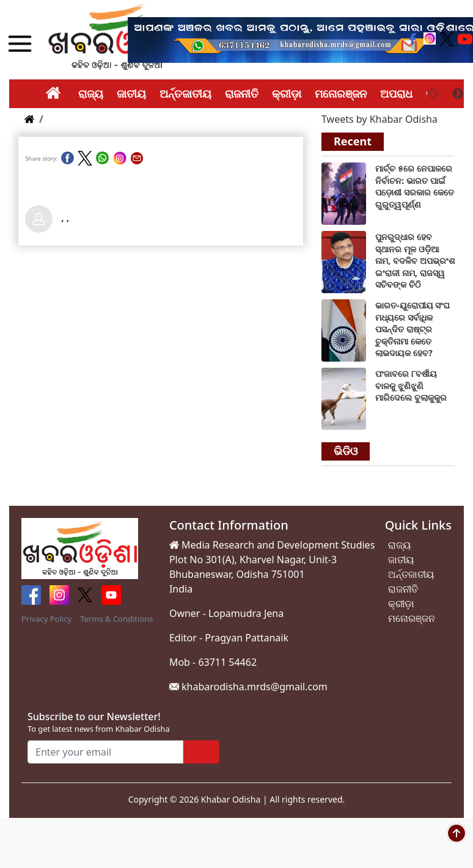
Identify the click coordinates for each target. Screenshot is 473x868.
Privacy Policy (46, 619)
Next (458, 94)
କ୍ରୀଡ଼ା (287, 93)
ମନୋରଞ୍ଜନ (341, 93)
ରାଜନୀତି (242, 93)
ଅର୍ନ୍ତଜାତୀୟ (185, 93)
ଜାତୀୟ (131, 93)
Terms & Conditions (116, 619)
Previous (433, 94)
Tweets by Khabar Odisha (380, 119)
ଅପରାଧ (396, 93)
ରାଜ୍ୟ (91, 93)
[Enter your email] (105, 752)
